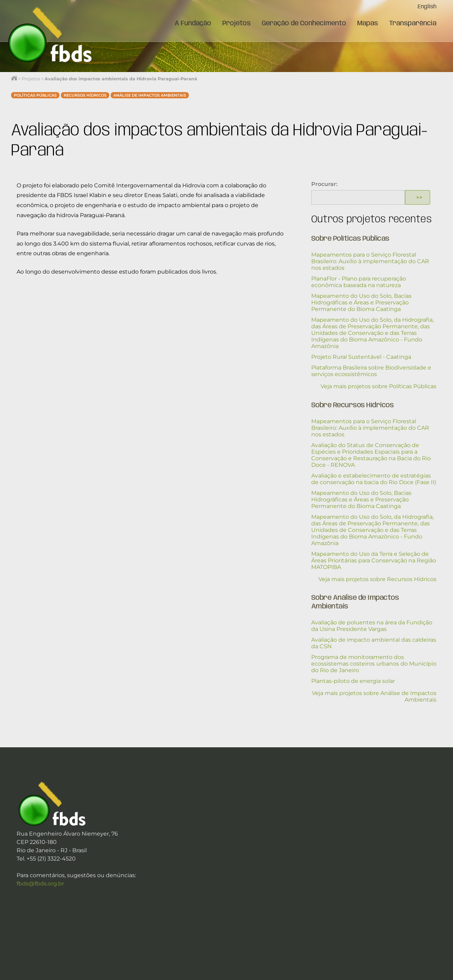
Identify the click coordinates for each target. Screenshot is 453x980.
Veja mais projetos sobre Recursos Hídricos (377, 579)
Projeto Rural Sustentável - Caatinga (361, 357)
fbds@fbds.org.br (40, 884)
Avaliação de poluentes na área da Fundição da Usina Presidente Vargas (372, 626)
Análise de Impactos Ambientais (150, 95)
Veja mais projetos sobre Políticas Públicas (378, 386)
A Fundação (193, 24)
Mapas (368, 24)
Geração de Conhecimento (304, 24)
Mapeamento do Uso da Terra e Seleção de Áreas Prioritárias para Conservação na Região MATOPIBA (374, 560)
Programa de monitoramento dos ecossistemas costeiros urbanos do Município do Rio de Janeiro (374, 664)
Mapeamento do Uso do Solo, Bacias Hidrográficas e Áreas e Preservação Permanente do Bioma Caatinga (361, 302)
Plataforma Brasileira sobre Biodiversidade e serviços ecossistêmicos (371, 371)
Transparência (413, 24)
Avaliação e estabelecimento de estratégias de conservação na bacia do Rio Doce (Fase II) (374, 479)
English (427, 7)
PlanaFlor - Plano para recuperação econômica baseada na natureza (359, 282)
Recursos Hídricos (85, 95)
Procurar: (324, 184)
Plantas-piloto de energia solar (353, 681)
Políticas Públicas (35, 95)
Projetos (237, 24)
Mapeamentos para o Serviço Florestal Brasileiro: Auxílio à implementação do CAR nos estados (370, 261)
